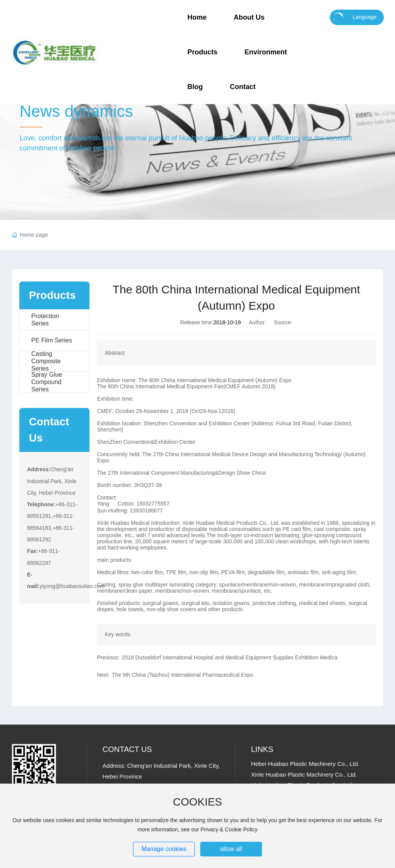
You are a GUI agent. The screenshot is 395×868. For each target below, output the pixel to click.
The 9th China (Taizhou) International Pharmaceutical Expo (183, 675)
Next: (103, 675)
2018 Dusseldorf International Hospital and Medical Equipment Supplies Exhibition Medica (230, 657)
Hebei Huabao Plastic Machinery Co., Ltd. (305, 764)
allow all (231, 849)
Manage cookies (164, 849)
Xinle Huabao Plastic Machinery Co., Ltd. (304, 774)
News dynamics (76, 111)
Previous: (108, 657)
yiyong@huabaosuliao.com (72, 586)
